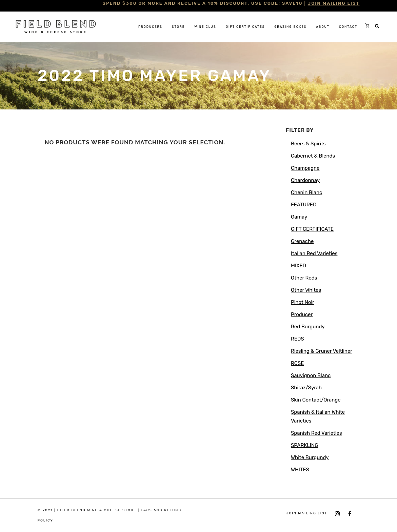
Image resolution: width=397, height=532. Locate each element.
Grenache (302, 241)
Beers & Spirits (308, 144)
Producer (302, 314)
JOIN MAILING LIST (334, 3)
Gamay (299, 217)
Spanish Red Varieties (316, 433)
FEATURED (304, 205)
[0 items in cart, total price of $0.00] (367, 25)
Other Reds (304, 278)
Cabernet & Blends (313, 156)
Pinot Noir (303, 302)
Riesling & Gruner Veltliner (322, 351)
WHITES (300, 470)
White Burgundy (310, 457)
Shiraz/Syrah (306, 388)
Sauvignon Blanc (311, 375)
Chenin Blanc (306, 192)
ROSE (297, 363)
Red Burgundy (308, 327)
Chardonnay (305, 180)
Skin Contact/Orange (316, 400)
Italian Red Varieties (314, 253)
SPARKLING (304, 445)
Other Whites (306, 290)
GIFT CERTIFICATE (312, 229)
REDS (297, 339)
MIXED (299, 266)
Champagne (305, 168)
